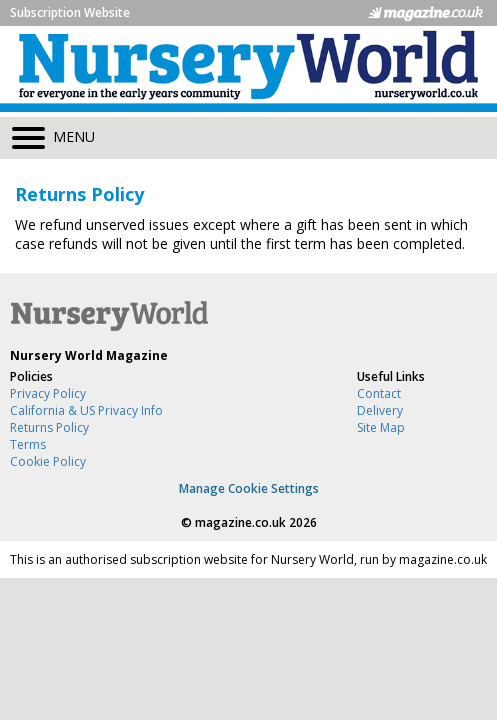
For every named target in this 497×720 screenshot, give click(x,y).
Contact (379, 393)
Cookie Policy (48, 461)
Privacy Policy (48, 393)
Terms (28, 444)
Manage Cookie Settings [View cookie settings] (249, 488)
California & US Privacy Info (86, 410)
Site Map (381, 427)
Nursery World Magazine (89, 355)
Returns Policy (49, 427)
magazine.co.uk (240, 522)
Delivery (380, 410)
